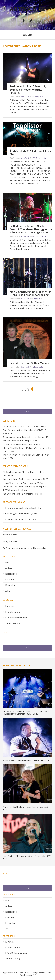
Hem (8, 562)
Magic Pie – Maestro (34, 494)
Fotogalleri (10, 585)
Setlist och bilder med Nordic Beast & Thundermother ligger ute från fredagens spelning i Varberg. (31, 229)
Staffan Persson (10, 472)
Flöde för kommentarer (16, 618)
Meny (29, 35)
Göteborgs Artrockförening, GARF (22, 514)
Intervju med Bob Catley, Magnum (30, 363)
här (45, 548)
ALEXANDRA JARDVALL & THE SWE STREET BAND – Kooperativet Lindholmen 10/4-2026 (27, 713)
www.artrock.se (10, 535)
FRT (34, 975)
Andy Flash (25, 97)
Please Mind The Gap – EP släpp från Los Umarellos (27, 448)
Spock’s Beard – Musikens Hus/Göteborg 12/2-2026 (27, 760)
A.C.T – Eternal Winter (33, 483)
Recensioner (11, 574)
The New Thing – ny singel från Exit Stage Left (24, 455)
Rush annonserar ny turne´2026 (33, 479)
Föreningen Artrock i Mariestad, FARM (23, 508)
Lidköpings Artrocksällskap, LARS (21, 519)
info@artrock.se (10, 542)
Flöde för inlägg (13, 612)
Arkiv (8, 591)
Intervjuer (10, 580)
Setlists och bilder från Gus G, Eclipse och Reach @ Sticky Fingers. (28, 90)
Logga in (9, 606)
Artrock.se (28, 9)
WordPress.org (13, 623)
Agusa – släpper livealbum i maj (17, 444)
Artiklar (9, 568)
